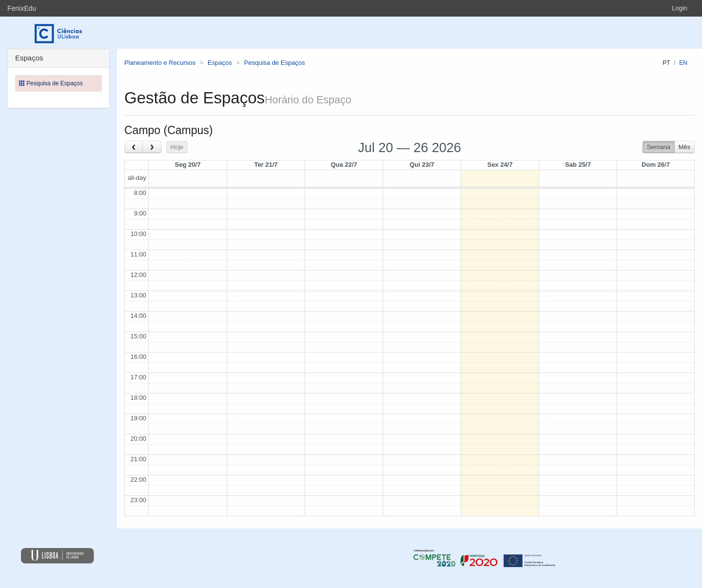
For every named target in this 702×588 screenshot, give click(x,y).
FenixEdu (22, 8)
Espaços (220, 63)
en (683, 63)
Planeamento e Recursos (160, 63)
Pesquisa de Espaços (275, 63)
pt (666, 63)
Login (680, 8)
